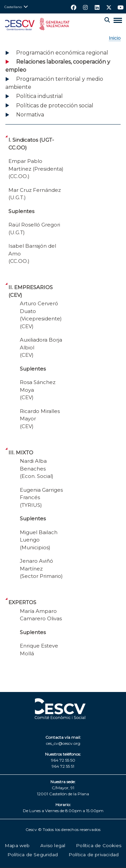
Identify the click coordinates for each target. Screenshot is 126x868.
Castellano (13, 7)
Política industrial (39, 96)
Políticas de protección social (55, 106)
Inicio (115, 38)
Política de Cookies (99, 845)
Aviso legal (53, 845)
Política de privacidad (94, 855)
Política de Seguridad (33, 855)
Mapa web (17, 845)
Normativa (30, 115)
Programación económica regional (62, 53)
